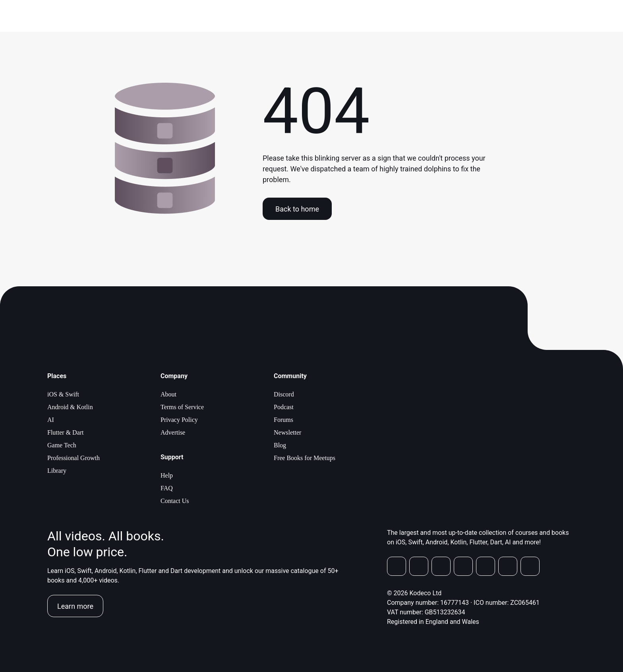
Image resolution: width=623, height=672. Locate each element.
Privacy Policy (179, 420)
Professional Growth (74, 458)
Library (57, 471)
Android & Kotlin (70, 407)
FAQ (167, 488)
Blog (280, 445)
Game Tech (62, 445)
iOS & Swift (63, 394)
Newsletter (287, 432)
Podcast (284, 407)
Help (167, 475)
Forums (283, 420)
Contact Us (175, 501)
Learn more (75, 606)
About (168, 394)
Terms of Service (182, 407)
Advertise (173, 432)
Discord (284, 394)
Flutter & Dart (66, 432)
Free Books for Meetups (305, 458)
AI (51, 420)
